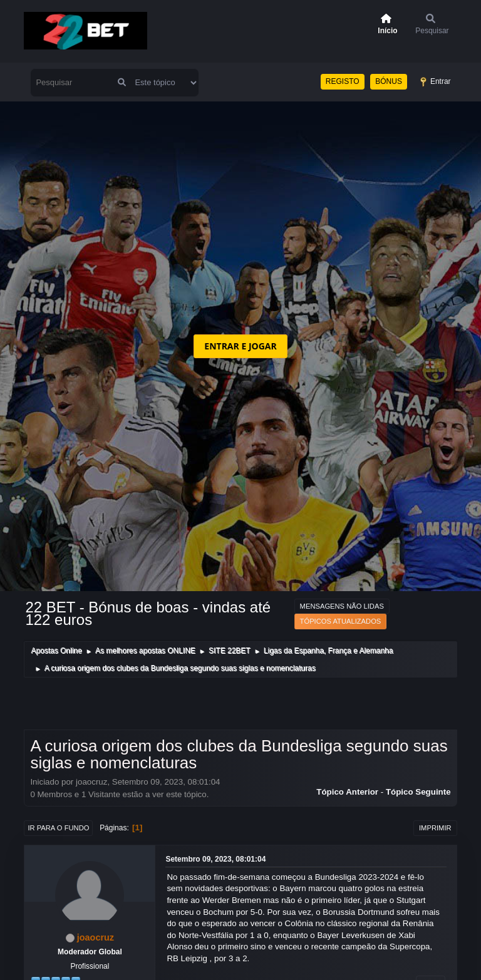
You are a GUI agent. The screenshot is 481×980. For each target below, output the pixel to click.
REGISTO (343, 81)
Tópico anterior (347, 792)
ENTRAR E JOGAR (240, 346)
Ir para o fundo (58, 828)
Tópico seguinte (418, 792)
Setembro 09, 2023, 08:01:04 (215, 859)
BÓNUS (389, 81)
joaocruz (96, 937)
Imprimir (435, 828)
